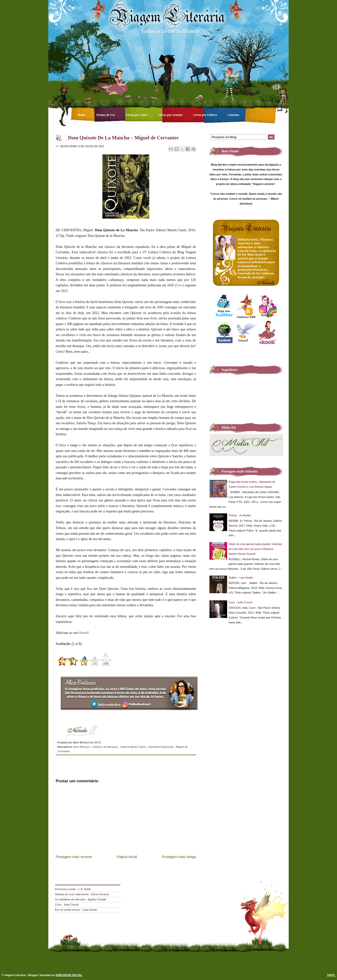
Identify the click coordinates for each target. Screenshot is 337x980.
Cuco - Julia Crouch (240, 602)
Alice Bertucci (82, 747)
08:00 (97, 742)
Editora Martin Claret (133, 747)
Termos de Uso (106, 115)
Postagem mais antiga (179, 857)
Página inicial (127, 857)
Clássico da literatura (106, 747)
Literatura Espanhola (161, 747)
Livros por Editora (205, 115)
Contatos (234, 115)
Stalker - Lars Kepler (241, 578)
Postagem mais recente (74, 857)
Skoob (83, 633)
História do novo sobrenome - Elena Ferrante (82, 894)
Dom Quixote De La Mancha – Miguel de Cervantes (123, 138)
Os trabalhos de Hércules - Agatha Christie (81, 899)
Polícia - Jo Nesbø (240, 515)
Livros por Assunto (171, 115)
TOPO (331, 975)
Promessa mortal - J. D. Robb (73, 889)
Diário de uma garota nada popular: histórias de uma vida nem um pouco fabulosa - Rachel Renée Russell (255, 549)
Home (82, 115)
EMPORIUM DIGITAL (69, 975)
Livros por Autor (137, 115)
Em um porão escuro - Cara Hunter (76, 910)
